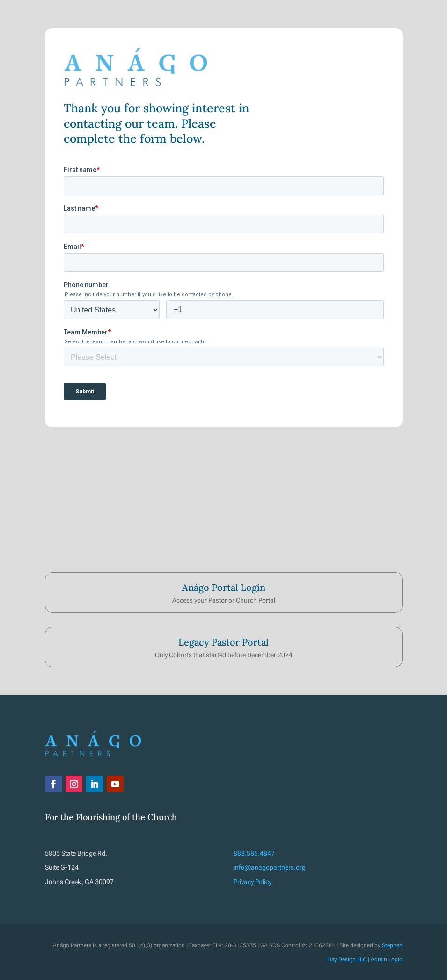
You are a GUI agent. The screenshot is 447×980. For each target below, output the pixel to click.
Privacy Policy (253, 882)
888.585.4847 (254, 853)
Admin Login (387, 959)
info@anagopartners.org (270, 867)
